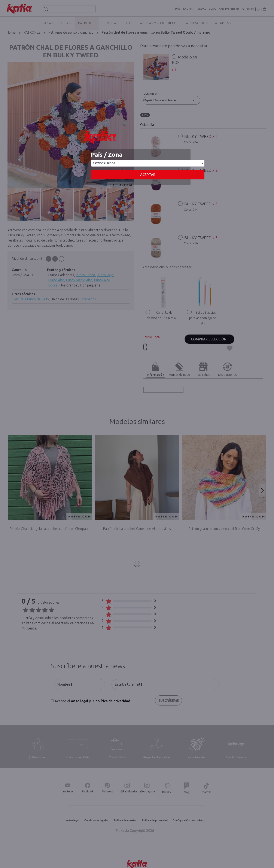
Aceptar (148, 175)
